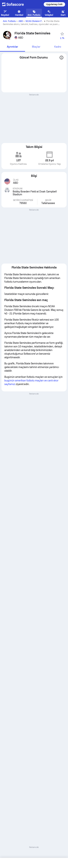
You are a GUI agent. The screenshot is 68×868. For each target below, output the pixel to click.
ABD (21, 21)
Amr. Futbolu (9, 21)
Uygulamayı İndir (54, 4)
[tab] (13, 47)
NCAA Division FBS (35, 21)
